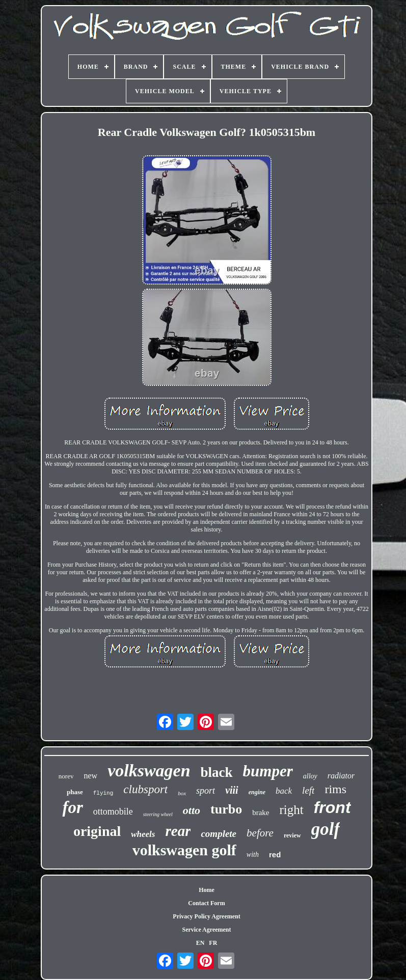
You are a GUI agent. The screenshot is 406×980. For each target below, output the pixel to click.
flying (103, 793)
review (292, 835)
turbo (226, 809)
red (275, 855)
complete (219, 834)
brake (261, 813)
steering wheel (158, 814)
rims (335, 789)
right (291, 810)
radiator (341, 776)
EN (200, 943)
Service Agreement (206, 930)
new (90, 776)
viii (232, 790)
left (308, 790)
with (253, 855)
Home (207, 890)
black (217, 772)
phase (75, 792)
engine (257, 792)
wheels (143, 834)
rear (178, 831)
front (332, 807)
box (182, 793)
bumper (268, 771)
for (72, 807)
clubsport (145, 789)
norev (66, 776)
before (260, 833)
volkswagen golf (184, 850)
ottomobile (113, 811)
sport (206, 791)
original (97, 831)
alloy (310, 776)
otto (192, 810)
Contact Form (206, 903)
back (284, 791)
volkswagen (149, 771)
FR (213, 943)
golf (326, 829)
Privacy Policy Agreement (206, 916)
